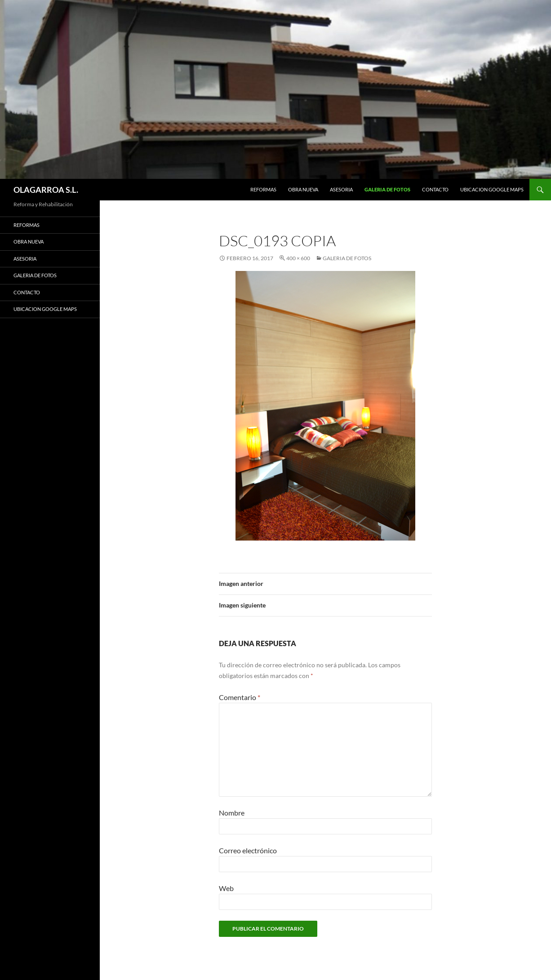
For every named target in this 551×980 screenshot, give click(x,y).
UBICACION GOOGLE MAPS (492, 189)
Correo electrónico (248, 850)
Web (226, 888)
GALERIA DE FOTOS (387, 189)
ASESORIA (341, 189)
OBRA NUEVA (303, 189)
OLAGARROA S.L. (46, 190)
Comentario (240, 697)
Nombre (232, 813)
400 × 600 (298, 258)
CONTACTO (435, 189)
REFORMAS (263, 189)
